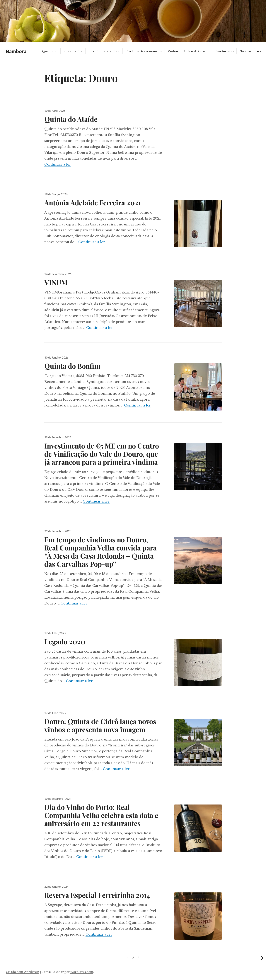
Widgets (259, 54)
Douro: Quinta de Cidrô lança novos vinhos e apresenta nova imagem (100, 725)
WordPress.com (82, 972)
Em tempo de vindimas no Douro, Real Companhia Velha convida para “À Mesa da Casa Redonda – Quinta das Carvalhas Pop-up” (100, 552)
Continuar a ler (58, 164)
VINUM (56, 282)
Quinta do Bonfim (72, 366)
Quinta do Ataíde (71, 119)
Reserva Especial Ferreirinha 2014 (98, 895)
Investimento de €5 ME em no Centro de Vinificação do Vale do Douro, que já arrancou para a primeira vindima (102, 454)
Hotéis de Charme (197, 51)
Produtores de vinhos (104, 51)
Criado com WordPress (23, 972)
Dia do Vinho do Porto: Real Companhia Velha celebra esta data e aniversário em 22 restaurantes (101, 815)
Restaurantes (73, 51)
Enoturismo (225, 51)
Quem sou (50, 51)
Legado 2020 (65, 641)
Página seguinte (260, 958)
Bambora (16, 51)
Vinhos (173, 51)
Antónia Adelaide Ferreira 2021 (93, 203)
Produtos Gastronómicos (144, 51)
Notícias (245, 51)
